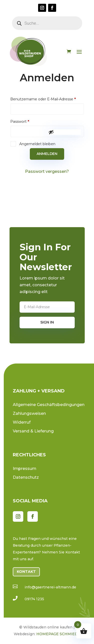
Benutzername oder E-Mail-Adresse (47, 99)
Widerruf (22, 422)
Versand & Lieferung (33, 431)
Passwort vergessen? (47, 171)
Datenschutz (26, 477)
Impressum (25, 469)
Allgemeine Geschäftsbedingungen (49, 405)
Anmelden (47, 154)
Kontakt (26, 572)
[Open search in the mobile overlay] (47, 23)
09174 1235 (34, 599)
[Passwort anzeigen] (65, 132)
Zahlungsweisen (29, 413)
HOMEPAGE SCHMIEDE (58, 634)
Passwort (30, 121)
